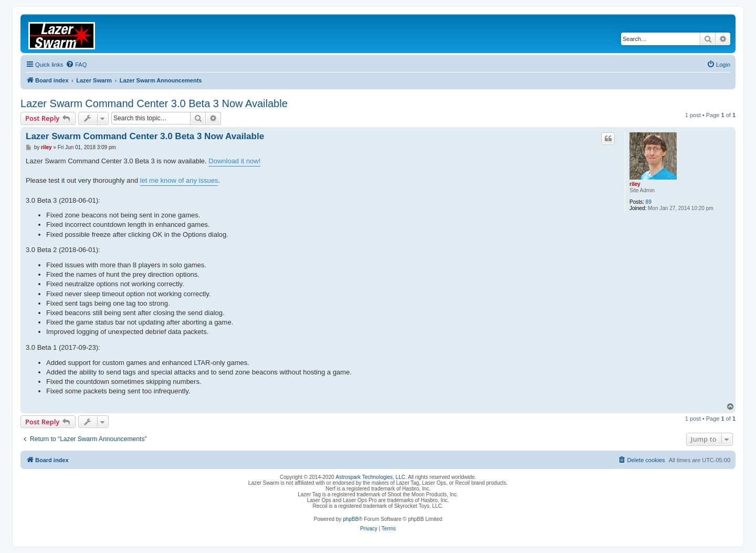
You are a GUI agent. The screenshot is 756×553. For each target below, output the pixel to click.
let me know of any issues (179, 180)
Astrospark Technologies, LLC (370, 477)
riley (635, 184)
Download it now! (234, 161)
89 (649, 202)
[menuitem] (76, 65)
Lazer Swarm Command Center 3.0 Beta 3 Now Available (154, 103)
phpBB (351, 519)
